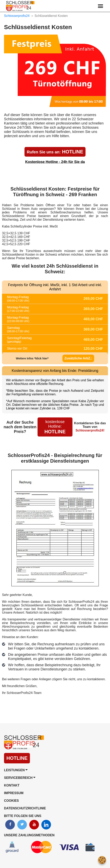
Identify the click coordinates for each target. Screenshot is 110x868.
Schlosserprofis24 (17, 16)
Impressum (14, 793)
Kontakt (12, 785)
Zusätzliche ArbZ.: (78, 358)
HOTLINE (55, 152)
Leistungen (14, 770)
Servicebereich (18, 778)
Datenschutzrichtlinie (25, 808)
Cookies (11, 801)
